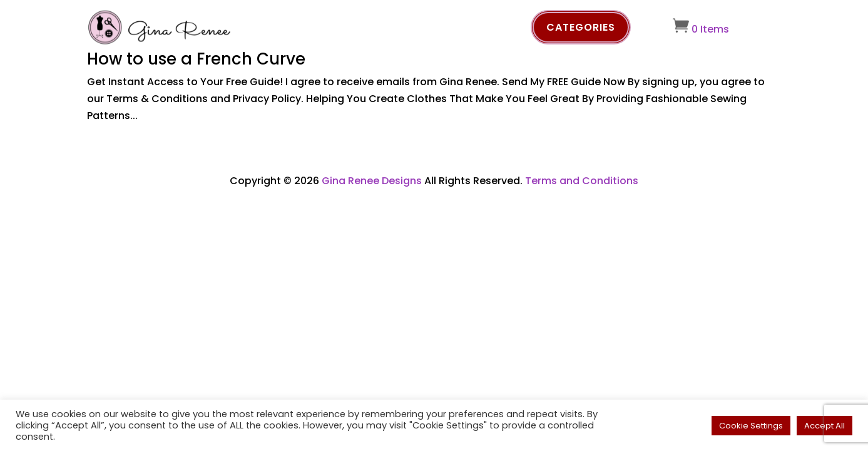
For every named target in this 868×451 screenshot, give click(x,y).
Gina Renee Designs (372, 181)
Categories (581, 27)
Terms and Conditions (582, 181)
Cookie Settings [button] (751, 426)
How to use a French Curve (196, 59)
